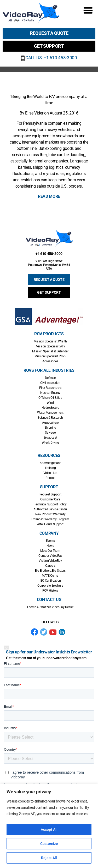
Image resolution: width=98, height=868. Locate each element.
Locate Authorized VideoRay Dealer (50, 607)
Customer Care (50, 499)
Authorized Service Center (50, 509)
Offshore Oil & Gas (50, 398)
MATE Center (50, 576)
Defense (50, 378)
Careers (50, 566)
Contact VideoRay (50, 556)
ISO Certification (50, 581)
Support (49, 487)
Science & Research (50, 418)
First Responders (50, 388)
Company (49, 533)
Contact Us (49, 600)
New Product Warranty (50, 514)
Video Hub (50, 473)
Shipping (50, 428)
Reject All (49, 858)
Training (50, 468)
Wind (50, 403)
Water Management (50, 413)
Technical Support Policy (50, 504)
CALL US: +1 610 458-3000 (49, 58)
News (50, 546)
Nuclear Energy (50, 393)
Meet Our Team (50, 551)
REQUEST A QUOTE (49, 280)
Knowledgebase (50, 463)
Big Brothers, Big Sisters (50, 571)
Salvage (50, 433)
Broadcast (50, 438)
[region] (49, 826)
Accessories (50, 361)
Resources (49, 455)
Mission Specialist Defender (50, 351)
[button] (88, 10)
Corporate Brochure (50, 586)
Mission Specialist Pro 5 (50, 356)
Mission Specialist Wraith (50, 341)
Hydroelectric (50, 408)
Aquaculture (50, 423)
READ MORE (49, 196)
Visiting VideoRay (50, 561)
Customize (49, 844)
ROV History (50, 591)
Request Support (50, 494)
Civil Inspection (50, 383)
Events (50, 541)
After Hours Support (50, 524)
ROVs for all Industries (49, 370)
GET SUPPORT (49, 292)
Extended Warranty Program (50, 519)
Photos (50, 478)
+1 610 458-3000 (49, 254)
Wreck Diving (50, 443)
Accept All (49, 829)
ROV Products (49, 334)
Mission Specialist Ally (50, 346)
